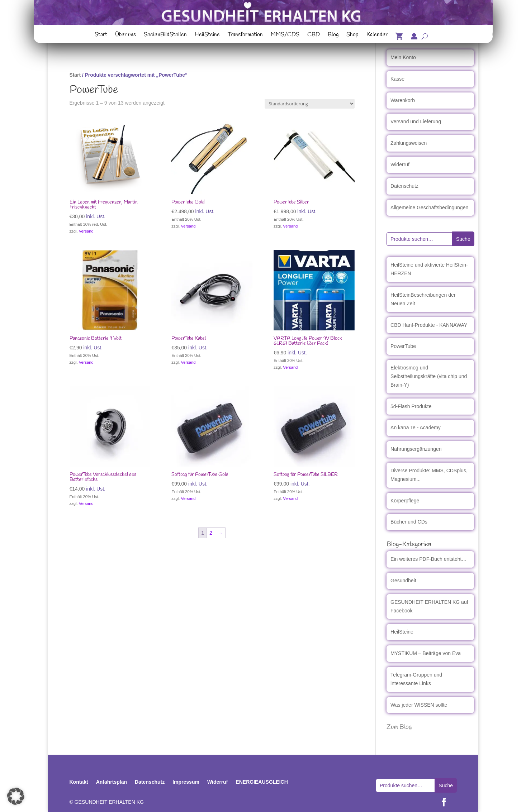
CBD (314, 35)
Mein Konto (403, 57)
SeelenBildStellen (165, 35)
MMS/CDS (285, 35)
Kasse (397, 79)
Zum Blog (399, 727)
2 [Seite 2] (211, 533)
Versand (86, 231)
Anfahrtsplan (112, 782)
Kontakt (79, 782)
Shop (352, 35)
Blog (333, 35)
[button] (16, 796)
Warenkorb (403, 100)
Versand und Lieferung (416, 121)
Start (101, 35)
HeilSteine (207, 35)
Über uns (125, 35)
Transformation (245, 35)
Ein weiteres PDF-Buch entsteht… (428, 559)
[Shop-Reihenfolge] (310, 104)
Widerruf (400, 164)
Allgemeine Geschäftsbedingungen (429, 207)
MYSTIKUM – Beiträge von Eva (426, 653)
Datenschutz (404, 186)
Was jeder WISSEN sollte (419, 705)
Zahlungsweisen (409, 143)
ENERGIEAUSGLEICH (262, 782)
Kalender (377, 35)
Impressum (186, 782)
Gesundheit (403, 581)
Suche (463, 239)
